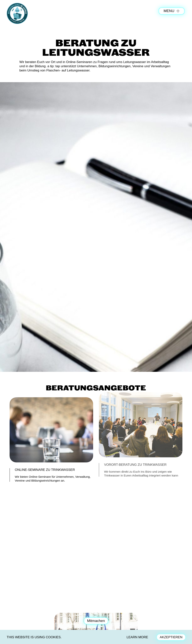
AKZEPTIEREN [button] (171, 637)
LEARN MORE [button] (137, 637)
